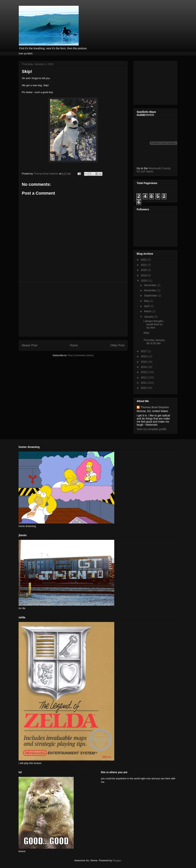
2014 (144, 367)
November (150, 290)
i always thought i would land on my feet (154, 324)
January (149, 317)
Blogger (117, 860)
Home (74, 345)
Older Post (117, 345)
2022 (144, 260)
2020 (144, 270)
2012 (144, 377)
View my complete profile (151, 429)
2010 (144, 388)
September (151, 296)
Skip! (146, 333)
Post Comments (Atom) (81, 355)
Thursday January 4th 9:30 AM (154, 342)
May (147, 301)
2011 (144, 383)
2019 (144, 275)
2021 (144, 265)
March (148, 311)
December (150, 285)
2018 (144, 281)
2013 (144, 372)
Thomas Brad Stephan (155, 407)
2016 (144, 356)
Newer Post (30, 345)
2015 (144, 362)
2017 (144, 351)
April (147, 306)
